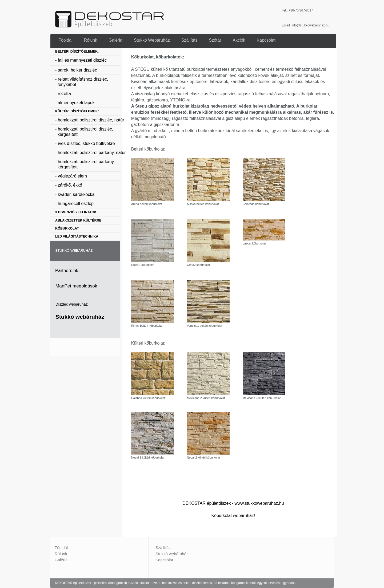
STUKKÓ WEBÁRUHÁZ (74, 250)
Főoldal (61, 548)
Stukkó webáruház (80, 317)
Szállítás (163, 548)
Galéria (61, 560)
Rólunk (61, 554)
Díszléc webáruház (72, 304)
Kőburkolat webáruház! (233, 516)
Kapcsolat (164, 560)
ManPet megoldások (76, 286)
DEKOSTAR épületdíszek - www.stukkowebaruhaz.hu (233, 503)
